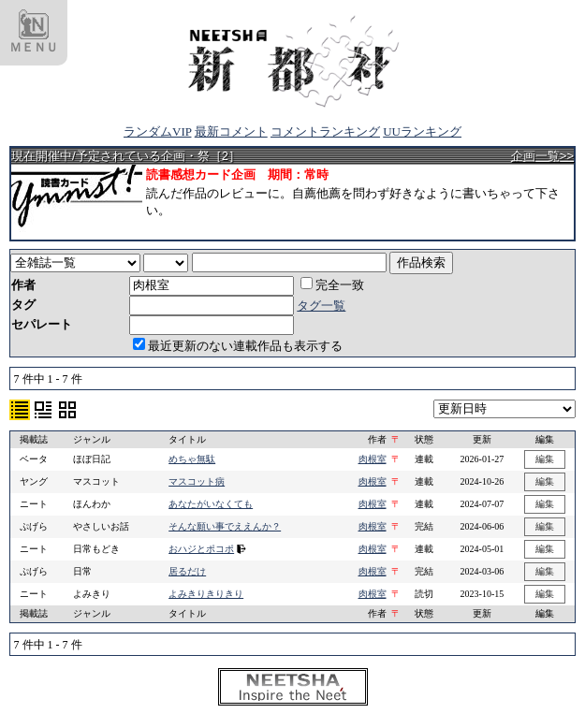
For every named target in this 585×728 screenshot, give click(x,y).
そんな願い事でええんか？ (225, 526)
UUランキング (422, 131)
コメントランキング (325, 131)
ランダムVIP (157, 131)
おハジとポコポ (201, 549)
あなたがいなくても (211, 504)
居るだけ (187, 571)
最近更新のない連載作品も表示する (238, 346)
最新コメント (231, 131)
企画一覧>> (542, 156)
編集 (545, 459)
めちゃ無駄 (192, 459)
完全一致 (332, 285)
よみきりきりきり (206, 594)
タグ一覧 (321, 306)
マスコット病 (197, 481)
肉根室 (373, 459)
